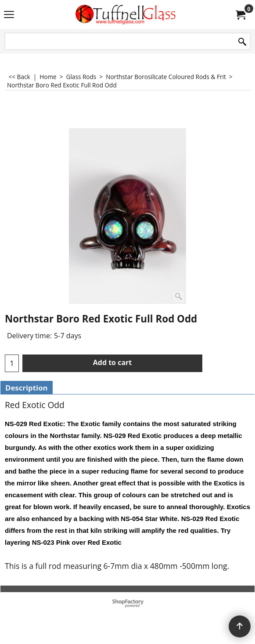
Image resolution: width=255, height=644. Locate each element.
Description (27, 388)
